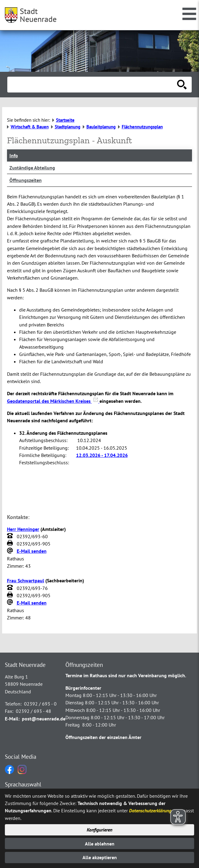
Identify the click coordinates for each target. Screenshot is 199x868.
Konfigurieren (100, 830)
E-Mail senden (32, 551)
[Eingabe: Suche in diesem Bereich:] (93, 85)
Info (14, 155)
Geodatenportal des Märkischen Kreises (53, 401)
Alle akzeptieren (100, 857)
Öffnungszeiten (26, 180)
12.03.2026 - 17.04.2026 (102, 455)
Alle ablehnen (100, 844)
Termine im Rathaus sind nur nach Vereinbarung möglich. (126, 675)
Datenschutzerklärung (150, 810)
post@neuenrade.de (44, 719)
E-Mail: (12, 719)
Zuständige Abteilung (32, 168)
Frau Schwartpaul (26, 580)
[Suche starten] (182, 85)
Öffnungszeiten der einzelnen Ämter (103, 737)
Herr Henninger (23, 529)
